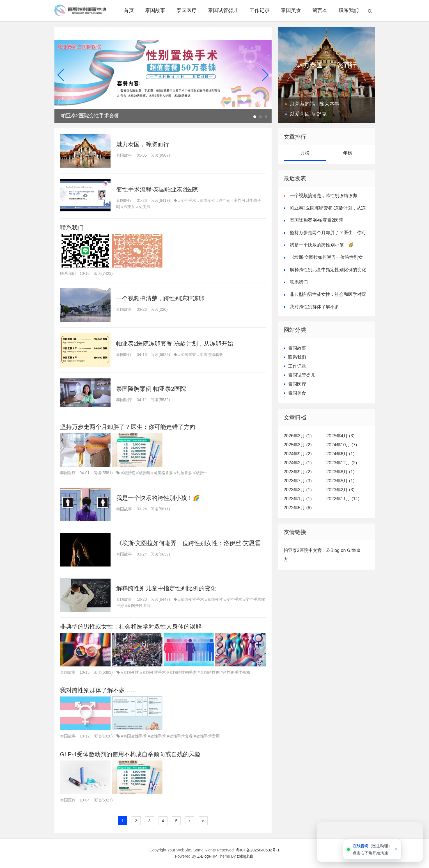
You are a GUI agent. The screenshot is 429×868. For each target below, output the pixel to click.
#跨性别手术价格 (236, 672)
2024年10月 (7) (342, 445)
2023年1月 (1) (298, 499)
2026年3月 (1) (298, 436)
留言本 (320, 10)
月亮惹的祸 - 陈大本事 (315, 104)
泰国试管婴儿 (223, 10)
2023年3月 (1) (298, 490)
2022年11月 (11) (343, 499)
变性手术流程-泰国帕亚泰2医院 (157, 189)
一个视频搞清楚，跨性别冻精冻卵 (160, 298)
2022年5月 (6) (298, 508)
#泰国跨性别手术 (182, 672)
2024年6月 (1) (340, 454)
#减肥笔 (128, 473)
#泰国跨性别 (209, 672)
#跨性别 (223, 200)
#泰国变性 (206, 200)
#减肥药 (143, 473)
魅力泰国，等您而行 (143, 144)
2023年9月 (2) (298, 472)
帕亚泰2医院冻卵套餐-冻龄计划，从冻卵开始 (175, 343)
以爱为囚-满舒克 (308, 114)
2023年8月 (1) (340, 472)
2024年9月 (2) (298, 454)
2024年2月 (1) (298, 463)
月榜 (305, 153)
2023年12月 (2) (342, 463)
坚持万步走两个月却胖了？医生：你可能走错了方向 (128, 427)
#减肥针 (200, 473)
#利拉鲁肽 (183, 473)
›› (203, 821)
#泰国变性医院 (138, 606)
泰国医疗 (187, 10)
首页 (129, 10)
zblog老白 (245, 856)
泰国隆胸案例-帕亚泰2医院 (151, 389)
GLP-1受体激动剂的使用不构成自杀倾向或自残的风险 (130, 754)
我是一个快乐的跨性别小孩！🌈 (158, 498)
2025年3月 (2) (298, 445)
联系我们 (349, 10)
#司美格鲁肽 (162, 473)
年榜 (348, 153)
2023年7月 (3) (298, 481)
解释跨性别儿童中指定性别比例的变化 (166, 588)
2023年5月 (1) (340, 481)
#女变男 (143, 207)
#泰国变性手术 (191, 599)
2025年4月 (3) (340, 436)
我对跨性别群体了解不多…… (98, 690)
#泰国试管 (187, 355)
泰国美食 (291, 10)
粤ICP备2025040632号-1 (258, 850)
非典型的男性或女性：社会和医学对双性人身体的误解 (131, 626)
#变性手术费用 (207, 736)
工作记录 (260, 10)
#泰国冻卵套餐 (210, 355)
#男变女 (128, 207)
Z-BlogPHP (207, 856)
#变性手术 (187, 200)
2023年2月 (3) (340, 490)
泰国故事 (155, 10)
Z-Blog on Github (343, 550)
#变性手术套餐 (180, 736)
